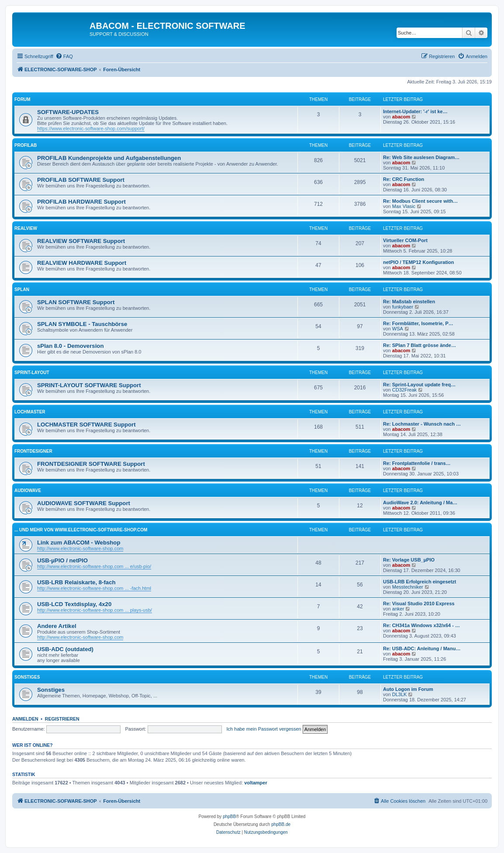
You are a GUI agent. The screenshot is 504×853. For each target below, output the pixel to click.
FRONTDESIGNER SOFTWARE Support (91, 464)
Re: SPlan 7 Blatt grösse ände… (419, 345)
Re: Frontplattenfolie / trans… (417, 463)
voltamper (256, 783)
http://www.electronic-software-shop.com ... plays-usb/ (95, 610)
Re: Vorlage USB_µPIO (409, 560)
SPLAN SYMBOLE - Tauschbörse (82, 324)
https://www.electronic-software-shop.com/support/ (91, 128)
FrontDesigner (33, 451)
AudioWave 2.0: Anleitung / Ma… (420, 503)
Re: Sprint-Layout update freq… (419, 385)
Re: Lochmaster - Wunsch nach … (422, 424)
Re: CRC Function (404, 179)
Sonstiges (27, 677)
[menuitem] (64, 56)
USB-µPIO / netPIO (62, 560)
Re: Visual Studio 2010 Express (419, 603)
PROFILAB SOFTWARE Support (81, 180)
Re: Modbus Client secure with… (420, 201)
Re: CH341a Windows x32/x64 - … (421, 625)
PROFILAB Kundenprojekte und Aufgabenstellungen (109, 158)
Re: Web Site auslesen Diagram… (421, 157)
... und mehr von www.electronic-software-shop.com (81, 530)
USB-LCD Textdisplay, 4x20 (74, 604)
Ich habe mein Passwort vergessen (264, 729)
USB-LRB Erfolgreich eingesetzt (419, 582)
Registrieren (62, 719)
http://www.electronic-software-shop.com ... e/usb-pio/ (94, 566)
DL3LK (400, 694)
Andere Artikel (57, 626)
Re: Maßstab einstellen (409, 302)
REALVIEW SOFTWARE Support (81, 241)
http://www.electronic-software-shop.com (80, 548)
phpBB (229, 817)
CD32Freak (404, 390)
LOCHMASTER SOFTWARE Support (86, 425)
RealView (26, 228)
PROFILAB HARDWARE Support (81, 202)
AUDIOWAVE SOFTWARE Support (84, 503)
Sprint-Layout (32, 373)
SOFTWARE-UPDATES (68, 112)
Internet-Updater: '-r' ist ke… (415, 111)
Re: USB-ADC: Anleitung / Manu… (422, 648)
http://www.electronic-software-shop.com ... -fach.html (94, 588)
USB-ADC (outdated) (65, 649)
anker (398, 609)
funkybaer (403, 307)
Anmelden (25, 719)
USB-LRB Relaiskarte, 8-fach (76, 582)
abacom (401, 117)
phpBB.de (281, 824)
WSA (398, 329)
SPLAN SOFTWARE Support (76, 302)
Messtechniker (408, 587)
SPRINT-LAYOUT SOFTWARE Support (89, 385)
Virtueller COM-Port (405, 240)
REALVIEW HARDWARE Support (82, 263)
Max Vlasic (404, 206)
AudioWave (28, 491)
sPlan (22, 290)
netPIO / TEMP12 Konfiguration (419, 262)
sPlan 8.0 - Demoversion (70, 346)
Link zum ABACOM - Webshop (79, 543)
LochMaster (30, 412)
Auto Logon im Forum (408, 689)
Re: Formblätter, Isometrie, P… (418, 323)
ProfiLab (26, 145)
